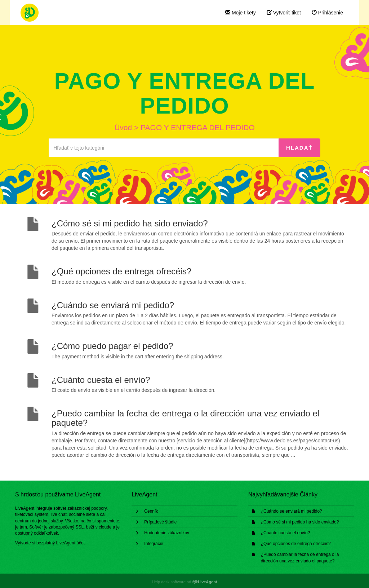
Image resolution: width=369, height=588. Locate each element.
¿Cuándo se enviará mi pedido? (292, 511)
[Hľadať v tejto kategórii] (164, 148)
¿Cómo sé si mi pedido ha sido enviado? (300, 522)
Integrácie (154, 544)
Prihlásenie (327, 13)
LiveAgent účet (70, 543)
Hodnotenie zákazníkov (167, 533)
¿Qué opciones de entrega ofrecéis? (296, 544)
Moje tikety (241, 13)
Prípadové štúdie (160, 522)
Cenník (151, 511)
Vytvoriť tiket (284, 13)
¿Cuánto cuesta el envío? (286, 533)
